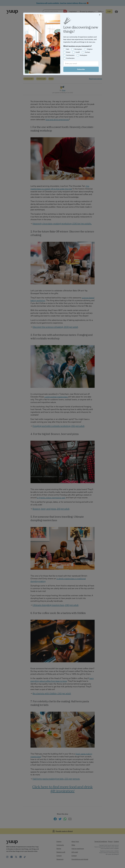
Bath (68, 49)
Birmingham (78, 49)
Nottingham (84, 55)
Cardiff (78, 52)
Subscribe (81, 69)
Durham (88, 52)
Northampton (70, 55)
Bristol (68, 52)
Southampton (70, 58)
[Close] (100, 15)
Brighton (90, 49)
